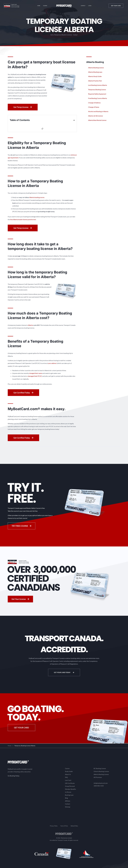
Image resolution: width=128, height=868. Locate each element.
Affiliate (68, 801)
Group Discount (70, 786)
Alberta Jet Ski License (95, 116)
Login (90, 6)
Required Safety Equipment (97, 94)
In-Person (68, 792)
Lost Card (68, 780)
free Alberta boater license (19, 219)
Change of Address (94, 103)
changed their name (36, 373)
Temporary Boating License (97, 90)
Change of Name (94, 107)
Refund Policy (74, 826)
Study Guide (69, 771)
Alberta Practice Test (95, 81)
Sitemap (68, 807)
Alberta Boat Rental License (97, 120)
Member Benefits (70, 789)
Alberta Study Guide (95, 76)
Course (45, 6)
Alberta (30, 325)
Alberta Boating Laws (95, 72)
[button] (74, 120)
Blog (66, 798)
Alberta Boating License (96, 68)
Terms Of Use (64, 826)
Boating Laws (69, 795)
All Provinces (98, 777)
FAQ (66, 777)
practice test (32, 219)
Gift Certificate (70, 783)
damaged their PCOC (35, 376)
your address (52, 363)
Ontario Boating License (101, 771)
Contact (83, 6)
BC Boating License (100, 768)
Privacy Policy (54, 826)
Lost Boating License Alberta (98, 85)
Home (39, 6)
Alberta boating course (37, 197)
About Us (68, 774)
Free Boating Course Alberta (98, 98)
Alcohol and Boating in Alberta (98, 111)
